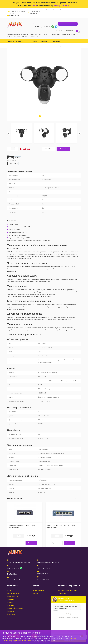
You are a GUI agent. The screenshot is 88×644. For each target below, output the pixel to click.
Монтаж (35, 593)
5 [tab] (48, 116)
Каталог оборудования (15, 608)
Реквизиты (11, 611)
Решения (44, 41)
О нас (48, 10)
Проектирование (38, 590)
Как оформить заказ (14, 593)
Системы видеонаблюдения (68, 590)
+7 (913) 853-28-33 (44, 568)
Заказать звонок (68, 24)
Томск (35, 24)
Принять (83, 637)
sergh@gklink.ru (43, 574)
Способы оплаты (13, 596)
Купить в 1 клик (48, 149)
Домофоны (62, 593)
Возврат (10, 602)
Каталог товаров (16, 41)
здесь (34, 5)
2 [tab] (42, 116)
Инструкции (11, 614)
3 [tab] (44, 116)
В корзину (63, 149)
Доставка (11, 599)
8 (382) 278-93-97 (62, 5)
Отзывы (56, 10)
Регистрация (69, 31)
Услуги (36, 41)
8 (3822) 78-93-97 (43, 27)
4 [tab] (46, 116)
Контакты (78, 10)
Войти (60, 31)
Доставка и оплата (66, 10)
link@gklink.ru (12, 574)
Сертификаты (55, 41)
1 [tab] (40, 116)
